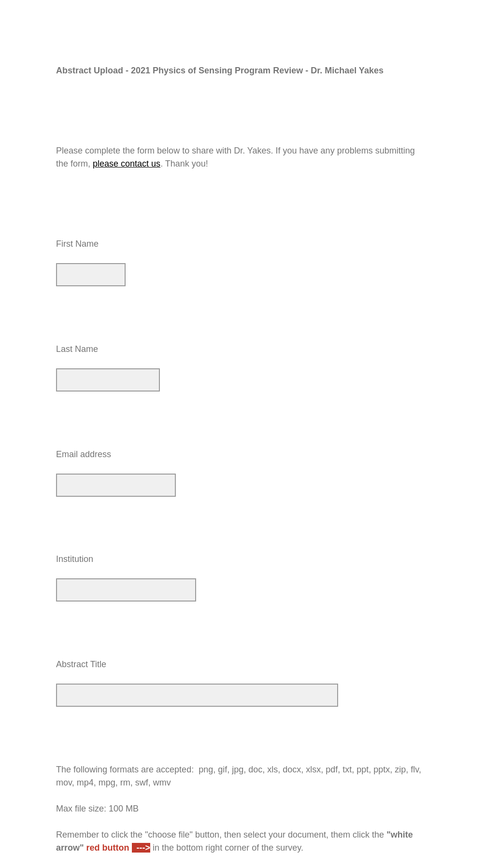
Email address (84, 454)
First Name (77, 244)
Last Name (77, 349)
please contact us (127, 164)
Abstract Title (81, 664)
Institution (75, 559)
